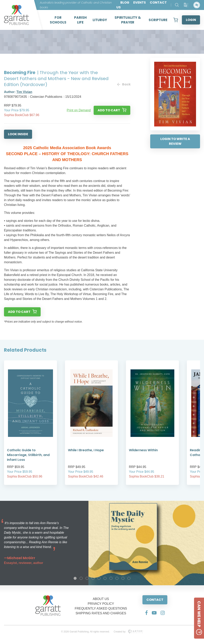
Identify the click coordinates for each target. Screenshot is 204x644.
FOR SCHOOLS (58, 20)
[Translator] (186, 5)
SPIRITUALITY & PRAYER (128, 20)
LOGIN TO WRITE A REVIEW (175, 141)
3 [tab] (87, 578)
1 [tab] (75, 578)
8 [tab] (117, 578)
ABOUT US (101, 599)
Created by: (128, 632)
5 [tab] (99, 578)
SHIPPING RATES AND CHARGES (101, 613)
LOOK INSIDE (18, 134)
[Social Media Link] (146, 613)
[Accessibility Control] (197, 5)
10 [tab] (129, 578)
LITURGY (100, 20)
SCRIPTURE (158, 20)
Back (124, 84)
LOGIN (191, 20)
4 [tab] (93, 578)
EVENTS (140, 2)
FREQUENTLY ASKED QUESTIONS (101, 608)
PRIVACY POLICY (101, 604)
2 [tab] (81, 578)
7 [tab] (111, 578)
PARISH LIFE (80, 20)
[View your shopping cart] (176, 20)
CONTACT (155, 600)
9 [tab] (123, 578)
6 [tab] (105, 578)
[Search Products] (177, 5)
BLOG (125, 2)
